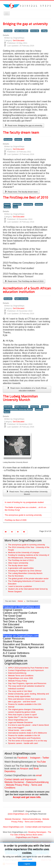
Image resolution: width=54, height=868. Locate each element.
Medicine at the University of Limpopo (24, 552)
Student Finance (13, 641)
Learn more (27, 859)
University (35, 31)
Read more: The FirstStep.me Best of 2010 (24, 281)
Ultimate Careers (13, 627)
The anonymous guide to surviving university (23, 515)
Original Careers (13, 610)
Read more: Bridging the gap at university (23, 125)
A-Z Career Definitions (16, 653)
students (18, 139)
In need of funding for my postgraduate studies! (24, 502)
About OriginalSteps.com (13, 827)
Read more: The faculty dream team (21, 192)
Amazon (25, 769)
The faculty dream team (21, 132)
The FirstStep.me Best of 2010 (25, 197)
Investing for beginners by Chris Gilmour (25, 571)
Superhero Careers (14, 619)
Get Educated (19, 40)
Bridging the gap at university (25, 24)
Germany (39, 409)
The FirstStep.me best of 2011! (21, 560)
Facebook (22, 758)
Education (8, 31)
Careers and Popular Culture (20, 613)
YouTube (41, 762)
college (44, 31)
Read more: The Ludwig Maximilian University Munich (27, 493)
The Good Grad (12, 616)
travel (15, 207)
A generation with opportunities (21, 568)
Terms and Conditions (34, 822)
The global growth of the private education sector (28, 578)
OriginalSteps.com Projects (27, 837)
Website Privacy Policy (18, 785)
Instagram (35, 758)
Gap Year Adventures (16, 630)
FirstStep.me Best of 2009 (16, 520)
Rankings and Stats (15, 656)
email (39, 775)
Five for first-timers (16, 576)
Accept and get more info (27, 797)
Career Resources (14, 639)
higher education (21, 31)
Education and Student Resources (23, 644)
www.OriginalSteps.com (18, 814)
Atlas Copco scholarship (18, 563)
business (39, 204)
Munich (7, 412)
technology (28, 204)
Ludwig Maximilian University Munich (18, 409)
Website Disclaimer (14, 782)
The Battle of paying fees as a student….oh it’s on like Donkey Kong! (25, 509)
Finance (7, 207)
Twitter (46, 758)
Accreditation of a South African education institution (27, 290)
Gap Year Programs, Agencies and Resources (23, 649)
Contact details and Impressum (38, 827)
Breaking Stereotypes (37, 832)
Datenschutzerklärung (37, 782)
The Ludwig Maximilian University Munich (20, 398)
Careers (7, 204)
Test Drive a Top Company (19, 621)
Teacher (28, 139)
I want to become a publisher (20, 586)
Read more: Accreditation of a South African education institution (27, 389)
